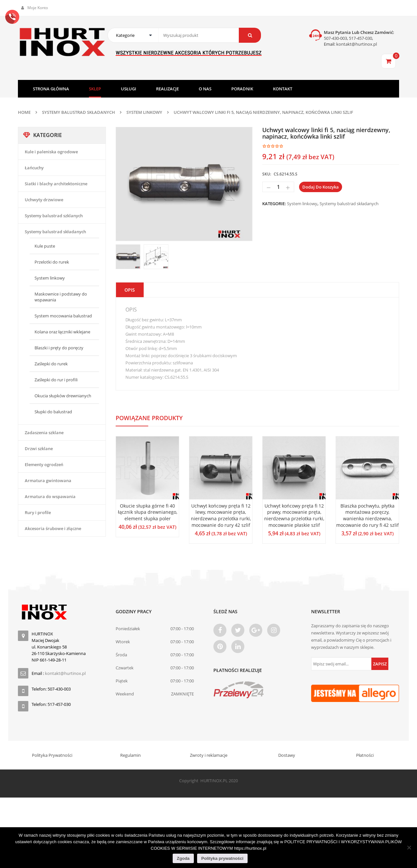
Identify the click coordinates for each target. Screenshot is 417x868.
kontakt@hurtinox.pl (356, 44)
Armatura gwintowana (48, 480)
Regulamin (130, 755)
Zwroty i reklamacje (209, 755)
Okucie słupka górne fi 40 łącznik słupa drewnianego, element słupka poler (148, 512)
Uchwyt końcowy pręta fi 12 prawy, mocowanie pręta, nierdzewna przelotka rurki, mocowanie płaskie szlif (294, 515)
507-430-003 (335, 38)
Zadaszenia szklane (44, 433)
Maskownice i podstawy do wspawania (61, 297)
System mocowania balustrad (63, 316)
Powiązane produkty (149, 418)
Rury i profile (38, 512)
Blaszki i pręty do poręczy (59, 348)
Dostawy (287, 755)
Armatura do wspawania (50, 496)
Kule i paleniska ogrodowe (51, 152)
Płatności (365, 755)
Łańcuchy (34, 168)
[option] (184, 184)
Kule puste (45, 246)
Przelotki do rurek (52, 262)
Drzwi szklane (39, 449)
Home (24, 112)
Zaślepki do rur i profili (56, 380)
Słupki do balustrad (53, 412)
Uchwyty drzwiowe (44, 200)
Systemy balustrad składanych (79, 112)
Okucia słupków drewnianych (63, 396)
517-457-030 (360, 38)
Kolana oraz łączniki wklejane (62, 332)
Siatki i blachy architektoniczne (56, 184)
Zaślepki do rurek (51, 364)
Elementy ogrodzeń (44, 464)
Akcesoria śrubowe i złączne (53, 528)
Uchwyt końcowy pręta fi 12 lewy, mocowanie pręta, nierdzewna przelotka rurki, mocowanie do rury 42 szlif (221, 515)
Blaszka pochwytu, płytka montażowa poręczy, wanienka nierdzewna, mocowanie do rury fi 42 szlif (367, 515)
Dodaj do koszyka (321, 187)
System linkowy (144, 112)
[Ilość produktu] (278, 187)
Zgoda (183, 858)
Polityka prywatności (222, 858)
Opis (130, 290)
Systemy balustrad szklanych (54, 216)
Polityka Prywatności (52, 755)
